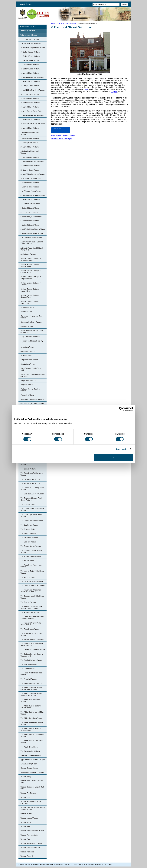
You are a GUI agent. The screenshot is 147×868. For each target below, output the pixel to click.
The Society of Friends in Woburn (33, 650)
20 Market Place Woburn (30, 147)
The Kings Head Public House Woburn (31, 566)
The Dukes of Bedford (29, 529)
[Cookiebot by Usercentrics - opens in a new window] (121, 409)
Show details (121, 449)
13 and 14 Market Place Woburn (32, 77)
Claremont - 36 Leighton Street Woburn (32, 317)
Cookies (29, 4)
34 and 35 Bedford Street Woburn (33, 174)
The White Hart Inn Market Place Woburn (32, 713)
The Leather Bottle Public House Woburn (32, 572)
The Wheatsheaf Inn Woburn (31, 683)
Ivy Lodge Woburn (27, 347)
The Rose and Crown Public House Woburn (31, 624)
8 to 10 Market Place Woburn (31, 238)
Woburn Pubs (26, 839)
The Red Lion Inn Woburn (30, 613)
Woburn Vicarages (27, 852)
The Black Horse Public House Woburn (32, 474)
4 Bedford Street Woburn (30, 183)
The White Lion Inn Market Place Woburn (32, 736)
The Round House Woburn (30, 629)
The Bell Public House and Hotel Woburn (32, 464)
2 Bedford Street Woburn (30, 138)
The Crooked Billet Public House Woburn (32, 509)
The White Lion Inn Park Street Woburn (32, 742)
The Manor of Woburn (29, 577)
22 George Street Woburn (30, 170)
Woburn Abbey (26, 777)
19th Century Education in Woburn (30, 133)
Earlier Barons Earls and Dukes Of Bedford (32, 332)
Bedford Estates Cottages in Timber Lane (31, 302)
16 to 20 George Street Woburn (32, 111)
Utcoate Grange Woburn (29, 768)
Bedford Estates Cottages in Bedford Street (31, 266)
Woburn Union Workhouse (30, 848)
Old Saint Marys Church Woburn (32, 404)
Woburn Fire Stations (28, 793)
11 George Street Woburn (30, 60)
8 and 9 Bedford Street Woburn (32, 233)
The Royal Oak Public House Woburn (31, 634)
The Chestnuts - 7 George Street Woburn (32, 489)
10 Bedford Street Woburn (30, 52)
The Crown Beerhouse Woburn (32, 521)
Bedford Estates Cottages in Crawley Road (31, 272)
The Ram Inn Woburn (28, 602)
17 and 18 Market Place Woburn (32, 115)
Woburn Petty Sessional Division (32, 831)
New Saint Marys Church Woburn (33, 399)
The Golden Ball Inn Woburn (31, 546)
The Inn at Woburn (27, 561)
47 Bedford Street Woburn (30, 200)
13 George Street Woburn (30, 86)
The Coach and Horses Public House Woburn (31, 499)
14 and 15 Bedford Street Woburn (33, 90)
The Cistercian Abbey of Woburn (32, 494)
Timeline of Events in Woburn (31, 755)
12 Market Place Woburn (30, 73)
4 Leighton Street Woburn (30, 187)
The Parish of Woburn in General (33, 586)
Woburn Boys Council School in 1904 (32, 782)
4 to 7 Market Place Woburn (31, 191)
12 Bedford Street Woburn (30, 69)
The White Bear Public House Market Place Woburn (31, 695)
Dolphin (114, 92)
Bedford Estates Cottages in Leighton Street (31, 278)
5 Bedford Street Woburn (30, 208)
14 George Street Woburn (30, 94)
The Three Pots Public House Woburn (31, 674)
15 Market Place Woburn (30, 99)
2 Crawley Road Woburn (29, 143)
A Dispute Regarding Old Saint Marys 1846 (32, 249)
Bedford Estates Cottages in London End (31, 284)
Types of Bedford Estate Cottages (33, 760)
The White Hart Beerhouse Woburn (30, 701)
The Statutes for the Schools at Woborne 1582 (32, 655)
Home (21, 4)
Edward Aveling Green (29, 764)
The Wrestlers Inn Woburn (30, 751)
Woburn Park (25, 827)
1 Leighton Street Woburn (30, 39)
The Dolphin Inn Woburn (29, 525)
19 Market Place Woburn (30, 128)
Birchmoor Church (27, 308)
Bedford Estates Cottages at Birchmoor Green (31, 259)
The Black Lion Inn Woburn (30, 479)
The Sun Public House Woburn (32, 660)
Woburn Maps (26, 822)
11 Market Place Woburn (30, 65)
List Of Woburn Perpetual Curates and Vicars (33, 375)
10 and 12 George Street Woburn (33, 48)
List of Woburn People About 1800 (31, 369)
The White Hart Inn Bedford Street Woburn (31, 707)
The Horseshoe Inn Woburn (31, 557)
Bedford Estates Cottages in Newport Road (31, 296)
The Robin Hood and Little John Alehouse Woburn (32, 618)
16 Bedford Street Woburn (30, 103)
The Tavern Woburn (28, 669)
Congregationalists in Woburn (31, 322)
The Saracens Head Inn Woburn (32, 639)
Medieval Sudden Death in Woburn (30, 390)
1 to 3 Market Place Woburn (31, 44)
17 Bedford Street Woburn (30, 120)
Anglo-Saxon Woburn (28, 254)
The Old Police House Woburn (32, 581)
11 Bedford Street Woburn (30, 56)
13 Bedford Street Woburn (30, 82)
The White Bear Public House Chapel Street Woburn (31, 688)
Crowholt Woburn (27, 326)
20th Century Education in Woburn (30, 152)
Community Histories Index (63, 136)
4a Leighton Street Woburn (30, 204)
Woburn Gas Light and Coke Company (31, 803)
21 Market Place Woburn (30, 157)
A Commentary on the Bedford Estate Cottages (32, 243)
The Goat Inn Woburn (28, 542)
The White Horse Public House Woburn (32, 723)
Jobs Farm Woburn (28, 351)
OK (113, 457)
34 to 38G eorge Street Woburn (32, 178)
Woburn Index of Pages (28, 35)
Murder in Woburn (27, 395)
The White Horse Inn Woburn (31, 718)
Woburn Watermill (27, 856)
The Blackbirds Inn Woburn (30, 484)
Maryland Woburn (27, 385)
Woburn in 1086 (26, 814)
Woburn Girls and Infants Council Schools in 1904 (33, 809)
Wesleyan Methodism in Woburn (32, 772)
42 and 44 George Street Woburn (33, 195)
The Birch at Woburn (28, 469)
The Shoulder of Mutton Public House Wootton (32, 645)
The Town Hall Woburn (29, 679)
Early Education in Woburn (30, 337)
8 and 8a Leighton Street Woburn (33, 229)
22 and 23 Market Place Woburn (32, 162)
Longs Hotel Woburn (28, 381)
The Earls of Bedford (28, 533)
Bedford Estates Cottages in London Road (31, 290)
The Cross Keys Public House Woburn (31, 516)
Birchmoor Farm (26, 312)
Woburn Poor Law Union (29, 835)
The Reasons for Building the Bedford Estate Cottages (31, 607)
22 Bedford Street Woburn (30, 166)
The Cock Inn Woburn (29, 504)
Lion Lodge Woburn (28, 364)
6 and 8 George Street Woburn (32, 217)
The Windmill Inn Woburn (30, 747)
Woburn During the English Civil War (32, 788)
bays (86, 89)
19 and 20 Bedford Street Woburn (33, 124)
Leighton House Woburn (29, 360)
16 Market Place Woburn (30, 107)
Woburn (75, 23)
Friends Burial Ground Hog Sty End (32, 342)
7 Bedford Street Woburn (30, 225)
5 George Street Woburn (29, 212)
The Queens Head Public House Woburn (32, 597)
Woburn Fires (25, 797)
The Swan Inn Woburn (29, 664)
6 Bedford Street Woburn (30, 221)
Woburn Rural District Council (31, 843)
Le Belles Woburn (27, 356)
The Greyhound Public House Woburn (31, 551)
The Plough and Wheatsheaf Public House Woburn (31, 591)
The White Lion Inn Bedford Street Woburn (31, 730)
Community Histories (64, 23)
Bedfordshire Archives (28, 27)
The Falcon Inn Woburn (29, 538)
